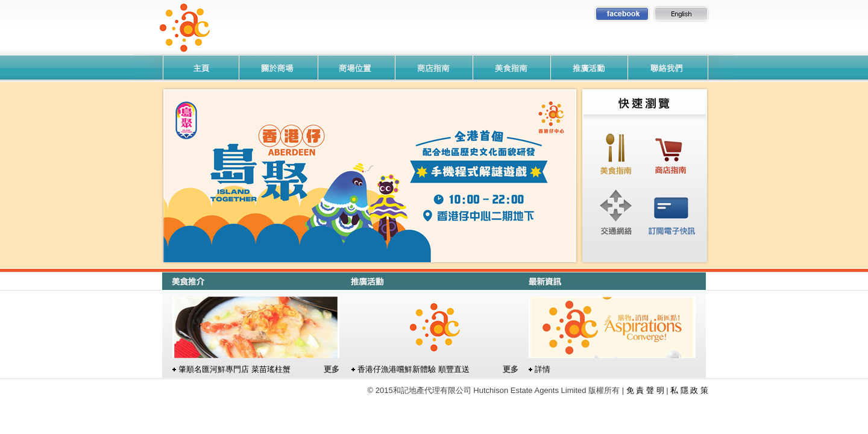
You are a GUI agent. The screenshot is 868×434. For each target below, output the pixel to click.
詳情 (542, 369)
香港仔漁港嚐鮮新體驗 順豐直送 (414, 369)
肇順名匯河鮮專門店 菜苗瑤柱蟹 (234, 369)
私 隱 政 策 (689, 390)
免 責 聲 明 (645, 390)
